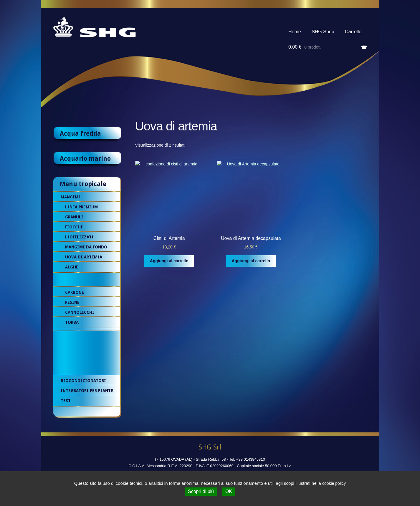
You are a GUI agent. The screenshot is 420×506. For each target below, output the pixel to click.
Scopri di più (201, 491)
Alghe (72, 267)
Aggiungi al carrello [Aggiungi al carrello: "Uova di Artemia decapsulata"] (251, 261)
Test (66, 401)
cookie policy (334, 483)
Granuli (74, 217)
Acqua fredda (80, 133)
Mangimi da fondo (86, 247)
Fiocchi (74, 227)
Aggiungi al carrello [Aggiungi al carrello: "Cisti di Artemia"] (169, 261)
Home (295, 32)
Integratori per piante (87, 391)
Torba (72, 322)
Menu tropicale (83, 184)
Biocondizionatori (83, 381)
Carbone (75, 292)
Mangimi (71, 197)
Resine (72, 302)
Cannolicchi (80, 312)
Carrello (353, 32)
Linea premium (81, 207)
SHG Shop (323, 32)
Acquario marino (85, 159)
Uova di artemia (84, 257)
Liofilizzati (79, 237)
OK (229, 491)
